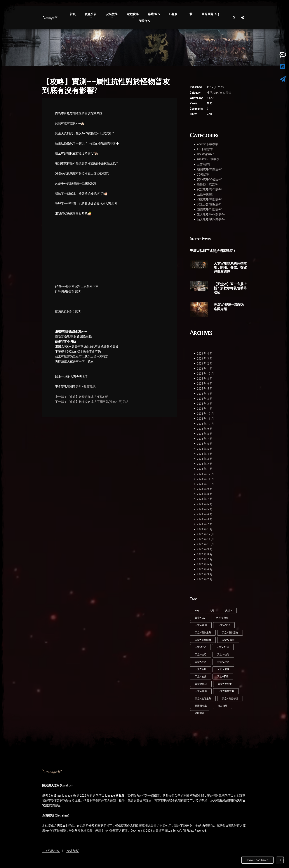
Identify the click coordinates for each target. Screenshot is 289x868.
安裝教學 (203, 174)
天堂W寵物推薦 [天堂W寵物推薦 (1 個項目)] (203, 633)
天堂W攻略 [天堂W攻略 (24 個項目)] (201, 662)
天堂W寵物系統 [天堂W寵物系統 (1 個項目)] (230, 633)
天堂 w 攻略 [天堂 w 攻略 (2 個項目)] (223, 662)
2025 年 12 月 (206, 374)
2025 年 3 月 (205, 399)
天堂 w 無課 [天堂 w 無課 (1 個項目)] (223, 669)
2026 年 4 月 (205, 354)
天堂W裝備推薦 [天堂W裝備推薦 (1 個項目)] (203, 699)
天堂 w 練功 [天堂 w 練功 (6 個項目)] (201, 684)
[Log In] (243, 18)
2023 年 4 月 (205, 514)
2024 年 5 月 (205, 449)
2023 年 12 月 (206, 474)
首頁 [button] (73, 14)
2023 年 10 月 (206, 484)
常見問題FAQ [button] (210, 14)
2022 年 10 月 (206, 544)
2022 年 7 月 (205, 559)
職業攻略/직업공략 (209, 199)
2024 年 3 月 (205, 459)
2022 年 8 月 (205, 554)
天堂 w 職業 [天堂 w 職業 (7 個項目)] (201, 691)
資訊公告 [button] (91, 14)
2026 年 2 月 (205, 364)
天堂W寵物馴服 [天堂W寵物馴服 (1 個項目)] (203, 640)
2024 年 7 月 (205, 439)
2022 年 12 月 (206, 534)
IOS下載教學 (205, 149)
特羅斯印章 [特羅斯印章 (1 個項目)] (201, 706)
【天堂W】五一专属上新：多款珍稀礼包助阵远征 (230, 288)
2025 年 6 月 (205, 384)
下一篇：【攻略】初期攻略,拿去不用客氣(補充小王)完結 (92, 402)
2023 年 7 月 (205, 499)
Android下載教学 (208, 144)
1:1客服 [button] (173, 14)
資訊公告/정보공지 (209, 204)
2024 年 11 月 (206, 419)
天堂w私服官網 (86, 387)
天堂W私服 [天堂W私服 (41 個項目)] (223, 676)
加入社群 (72, 851)
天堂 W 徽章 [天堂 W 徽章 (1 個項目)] (228, 640)
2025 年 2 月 (205, 404)
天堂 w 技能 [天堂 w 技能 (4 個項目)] (223, 654)
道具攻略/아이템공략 (211, 214)
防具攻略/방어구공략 (211, 219)
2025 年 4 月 (205, 394)
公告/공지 (203, 164)
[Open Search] (234, 18)
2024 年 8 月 (205, 434)
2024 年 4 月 (205, 454)
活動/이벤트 (205, 194)
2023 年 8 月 (205, 494)
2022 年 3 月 (205, 574)
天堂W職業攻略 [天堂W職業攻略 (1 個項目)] (226, 691)
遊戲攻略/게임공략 (209, 209)
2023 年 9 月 (205, 489)
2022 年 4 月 (205, 569)
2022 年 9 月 (205, 549)
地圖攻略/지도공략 (209, 169)
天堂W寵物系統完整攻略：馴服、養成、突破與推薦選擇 (230, 267)
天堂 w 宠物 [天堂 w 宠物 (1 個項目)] (224, 625)
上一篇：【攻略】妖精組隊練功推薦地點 (82, 397)
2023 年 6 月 (205, 504)
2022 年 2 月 (205, 579)
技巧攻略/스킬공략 (219, 93)
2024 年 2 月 (205, 464)
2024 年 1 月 (205, 469)
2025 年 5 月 (205, 389)
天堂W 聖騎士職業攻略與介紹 (229, 307)
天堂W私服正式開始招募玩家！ (213, 251)
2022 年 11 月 (206, 539)
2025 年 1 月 (205, 409)
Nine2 (210, 98)
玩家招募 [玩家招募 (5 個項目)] (222, 706)
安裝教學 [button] (112, 14)
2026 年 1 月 (205, 369)
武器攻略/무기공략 (209, 189)
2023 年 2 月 (205, 524)
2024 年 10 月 (206, 424)
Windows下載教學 (208, 159)
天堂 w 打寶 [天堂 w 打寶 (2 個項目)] (223, 647)
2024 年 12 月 (206, 414)
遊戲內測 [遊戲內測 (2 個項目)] (200, 713)
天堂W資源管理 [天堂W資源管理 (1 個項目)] (230, 699)
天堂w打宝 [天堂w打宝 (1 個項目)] (200, 647)
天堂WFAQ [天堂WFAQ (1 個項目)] (200, 618)
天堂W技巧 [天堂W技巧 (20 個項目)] (201, 654)
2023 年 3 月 (205, 519)
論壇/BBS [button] (154, 14)
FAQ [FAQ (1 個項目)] (197, 611)
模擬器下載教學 (207, 184)
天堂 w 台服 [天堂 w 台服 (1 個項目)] (222, 618)
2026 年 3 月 (205, 359)
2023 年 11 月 (206, 479)
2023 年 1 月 (205, 529)
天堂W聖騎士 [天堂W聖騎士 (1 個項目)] (225, 684)
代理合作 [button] (144, 21)
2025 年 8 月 (205, 379)
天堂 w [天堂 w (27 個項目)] (229, 611)
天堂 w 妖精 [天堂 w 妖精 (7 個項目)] (201, 625)
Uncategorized (206, 154)
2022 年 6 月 (205, 564)
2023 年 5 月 (205, 509)
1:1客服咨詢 (51, 851)
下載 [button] (189, 14)
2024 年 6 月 (205, 444)
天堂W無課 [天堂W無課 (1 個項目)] (201, 676)
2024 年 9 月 (205, 429)
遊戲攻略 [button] (133, 14)
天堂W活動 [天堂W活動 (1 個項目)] (201, 669)
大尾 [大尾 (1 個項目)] (212, 611)
